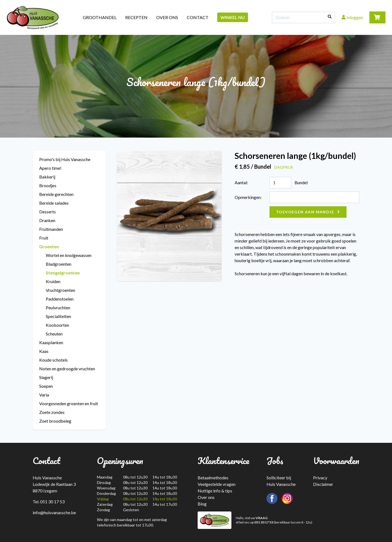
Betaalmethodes (213, 478)
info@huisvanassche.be (54, 512)
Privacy (320, 478)
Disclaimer (323, 484)
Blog (202, 504)
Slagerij (46, 377)
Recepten (136, 17)
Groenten (49, 246)
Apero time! (50, 168)
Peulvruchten (58, 308)
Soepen (46, 386)
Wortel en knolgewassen (69, 255)
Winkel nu (233, 17)
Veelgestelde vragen (217, 484)
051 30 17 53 (264, 522)
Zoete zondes (52, 412)
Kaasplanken (51, 342)
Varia (44, 395)
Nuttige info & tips (215, 491)
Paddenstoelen (60, 299)
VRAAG (262, 518)
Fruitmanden (51, 229)
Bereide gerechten (56, 194)
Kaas (44, 351)
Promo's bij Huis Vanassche (65, 159)
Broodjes (48, 185)
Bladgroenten (59, 264)
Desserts (48, 212)
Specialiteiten (58, 316)
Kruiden (53, 281)
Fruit (44, 238)
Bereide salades (54, 203)
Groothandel (100, 17)
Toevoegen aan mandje (305, 212)
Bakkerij (47, 177)
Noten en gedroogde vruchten (67, 369)
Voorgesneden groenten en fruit (69, 403)
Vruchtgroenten (60, 290)
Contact (198, 17)
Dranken (47, 220)
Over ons (167, 17)
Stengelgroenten (63, 273)
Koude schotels (53, 360)
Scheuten (54, 334)
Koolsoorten (57, 325)
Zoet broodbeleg (55, 421)
